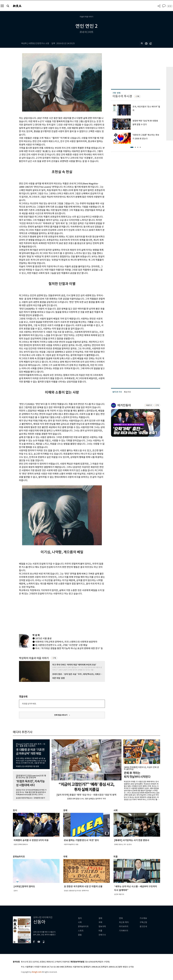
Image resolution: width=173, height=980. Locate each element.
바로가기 (149, 405)
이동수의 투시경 (122, 96)
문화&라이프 (83, 927)
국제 (100, 922)
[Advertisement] (56, 614)
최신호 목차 (124, 922)
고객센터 (58, 962)
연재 (121, 918)
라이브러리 (124, 927)
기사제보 (143, 918)
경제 (100, 918)
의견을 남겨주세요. (29, 704)
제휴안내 (50, 962)
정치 (80, 918)
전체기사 (102, 935)
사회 (80, 922)
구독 (54, 658)
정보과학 (102, 927)
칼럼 (80, 935)
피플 (100, 931)
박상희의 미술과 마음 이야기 (34, 658)
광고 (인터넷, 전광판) (37, 962)
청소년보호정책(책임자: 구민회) (97, 962)
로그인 (170, 6)
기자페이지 (124, 931)
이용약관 (66, 962)
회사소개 (24, 962)
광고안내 (143, 927)
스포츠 (81, 931)
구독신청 (143, 922)
